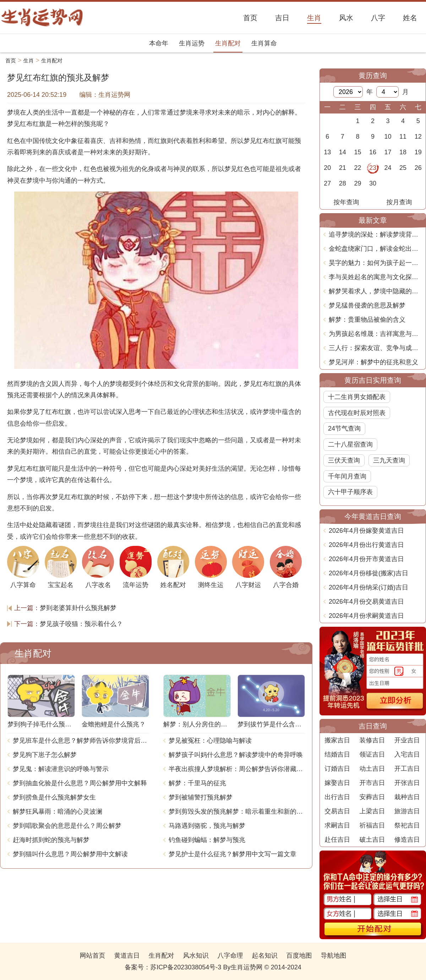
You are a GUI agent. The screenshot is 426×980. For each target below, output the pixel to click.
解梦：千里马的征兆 (197, 783)
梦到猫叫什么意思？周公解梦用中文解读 (70, 854)
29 (357, 183)
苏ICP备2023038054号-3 (186, 967)
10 (388, 137)
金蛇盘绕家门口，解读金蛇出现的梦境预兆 (375, 249)
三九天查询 (389, 460)
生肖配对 (228, 43)
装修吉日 (372, 740)
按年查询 (346, 202)
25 (403, 168)
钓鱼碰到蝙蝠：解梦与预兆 (207, 840)
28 (343, 183)
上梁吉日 (372, 811)
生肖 (29, 60)
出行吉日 (337, 797)
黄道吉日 (127, 956)
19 (418, 152)
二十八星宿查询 (350, 444)
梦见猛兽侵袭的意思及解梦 (367, 305)
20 (327, 168)
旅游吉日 (407, 811)
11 (403, 137)
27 (327, 183)
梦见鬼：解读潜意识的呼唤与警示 (61, 769)
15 (357, 152)
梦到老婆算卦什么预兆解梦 (78, 608)
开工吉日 (407, 769)
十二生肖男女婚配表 (357, 397)
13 (327, 152)
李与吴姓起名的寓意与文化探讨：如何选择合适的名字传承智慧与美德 (375, 277)
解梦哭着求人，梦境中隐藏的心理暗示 (375, 291)
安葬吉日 (372, 797)
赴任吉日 (337, 840)
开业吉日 (407, 740)
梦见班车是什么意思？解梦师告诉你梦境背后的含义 (81, 741)
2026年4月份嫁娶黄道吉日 (366, 531)
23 (373, 168)
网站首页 (92, 956)
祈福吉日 (372, 825)
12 (418, 137)
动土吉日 (372, 769)
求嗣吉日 (337, 825)
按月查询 (399, 202)
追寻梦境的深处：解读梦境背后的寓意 (375, 234)
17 (388, 152)
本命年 (159, 43)
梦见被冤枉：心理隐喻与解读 (210, 741)
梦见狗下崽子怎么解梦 (45, 755)
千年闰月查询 (347, 476)
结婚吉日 (337, 754)
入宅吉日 (407, 754)
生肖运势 (192, 43)
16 (373, 152)
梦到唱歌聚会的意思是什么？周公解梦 (67, 826)
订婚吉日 (337, 769)
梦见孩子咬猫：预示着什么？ (81, 624)
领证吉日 (372, 754)
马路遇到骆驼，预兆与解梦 (207, 826)
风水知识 (196, 956)
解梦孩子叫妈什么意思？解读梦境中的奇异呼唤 (236, 755)
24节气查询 (344, 428)
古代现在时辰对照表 (357, 413)
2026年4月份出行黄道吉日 (366, 545)
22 (357, 168)
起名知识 (265, 956)
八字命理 (230, 956)
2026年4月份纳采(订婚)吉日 (368, 587)
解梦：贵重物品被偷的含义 (367, 320)
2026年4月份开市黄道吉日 (366, 559)
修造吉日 (407, 840)
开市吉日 (372, 783)
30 (373, 183)
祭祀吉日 (407, 825)
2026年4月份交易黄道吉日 (366, 602)
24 (388, 168)
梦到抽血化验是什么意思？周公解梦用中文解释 (80, 783)
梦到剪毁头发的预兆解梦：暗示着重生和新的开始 (237, 812)
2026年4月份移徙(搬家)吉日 (368, 573)
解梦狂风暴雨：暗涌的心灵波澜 (58, 812)
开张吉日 (407, 783)
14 (343, 152)
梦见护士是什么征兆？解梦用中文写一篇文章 (233, 854)
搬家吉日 (337, 740)
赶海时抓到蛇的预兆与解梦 (51, 840)
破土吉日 (372, 840)
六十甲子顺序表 (350, 492)
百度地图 (299, 956)
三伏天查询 (344, 460)
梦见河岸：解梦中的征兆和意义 (373, 362)
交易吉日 (337, 811)
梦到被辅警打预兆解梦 (201, 797)
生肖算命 (264, 43)
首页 (11, 60)
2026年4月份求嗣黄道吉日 (366, 616)
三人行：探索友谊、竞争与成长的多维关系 (375, 348)
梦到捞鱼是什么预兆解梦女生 (54, 797)
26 (418, 168)
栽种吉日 (407, 797)
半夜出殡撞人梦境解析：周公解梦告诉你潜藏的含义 (237, 769)
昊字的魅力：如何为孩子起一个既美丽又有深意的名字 (375, 263)
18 (403, 152)
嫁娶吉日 (337, 783)
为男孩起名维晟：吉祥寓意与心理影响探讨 (375, 334)
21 (343, 168)
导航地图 (334, 956)
